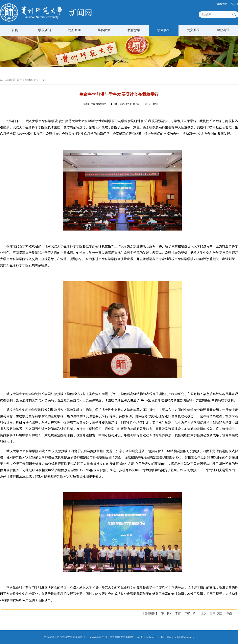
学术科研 (164, 30)
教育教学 (134, 30)
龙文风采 (193, 30)
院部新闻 (74, 30)
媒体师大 (104, 30)
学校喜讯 (223, 30)
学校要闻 (45, 30)
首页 (15, 30)
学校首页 (225, 4)
